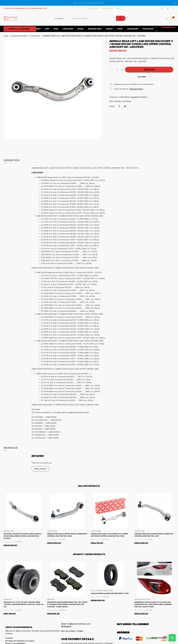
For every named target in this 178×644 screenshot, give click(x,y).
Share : (112, 106)
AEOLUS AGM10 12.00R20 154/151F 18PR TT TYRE (110, 593)
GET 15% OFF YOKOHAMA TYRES (89, 3)
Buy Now (142, 77)
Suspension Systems (19, 36)
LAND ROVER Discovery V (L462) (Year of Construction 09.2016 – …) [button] (64, 374)
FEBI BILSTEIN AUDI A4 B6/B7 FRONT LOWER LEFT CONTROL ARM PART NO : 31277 (154, 535)
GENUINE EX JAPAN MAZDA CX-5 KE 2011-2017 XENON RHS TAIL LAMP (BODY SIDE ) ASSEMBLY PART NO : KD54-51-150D (153, 604)
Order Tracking (107, 8)
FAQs (118, 8)
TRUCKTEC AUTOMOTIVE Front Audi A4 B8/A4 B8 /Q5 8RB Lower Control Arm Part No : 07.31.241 (22, 536)
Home (6, 36)
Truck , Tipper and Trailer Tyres (102, 591)
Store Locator (93, 8)
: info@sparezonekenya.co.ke (76, 624)
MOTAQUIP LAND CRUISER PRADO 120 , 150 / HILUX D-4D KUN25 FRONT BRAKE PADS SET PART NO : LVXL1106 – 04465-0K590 (67, 604)
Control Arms (35, 36)
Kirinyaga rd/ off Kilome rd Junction (20, 641)
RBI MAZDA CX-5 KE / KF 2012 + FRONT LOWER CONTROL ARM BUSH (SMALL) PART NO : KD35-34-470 (24, 604)
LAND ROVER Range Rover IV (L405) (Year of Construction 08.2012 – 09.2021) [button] (67, 177)
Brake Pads (51, 599)
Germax (118, 101)
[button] (172, 18)
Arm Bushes (8, 599)
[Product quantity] (117, 70)
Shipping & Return (136, 89)
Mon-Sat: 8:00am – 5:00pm (72, 631)
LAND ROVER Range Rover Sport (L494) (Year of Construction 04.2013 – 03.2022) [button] (69, 272)
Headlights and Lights (142, 599)
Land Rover (127, 101)
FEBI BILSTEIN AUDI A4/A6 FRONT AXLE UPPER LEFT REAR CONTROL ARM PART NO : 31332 (109, 535)
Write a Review (41, 469)
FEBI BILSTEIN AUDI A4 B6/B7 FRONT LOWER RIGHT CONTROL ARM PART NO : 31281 (67, 535)
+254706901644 (168, 27)
